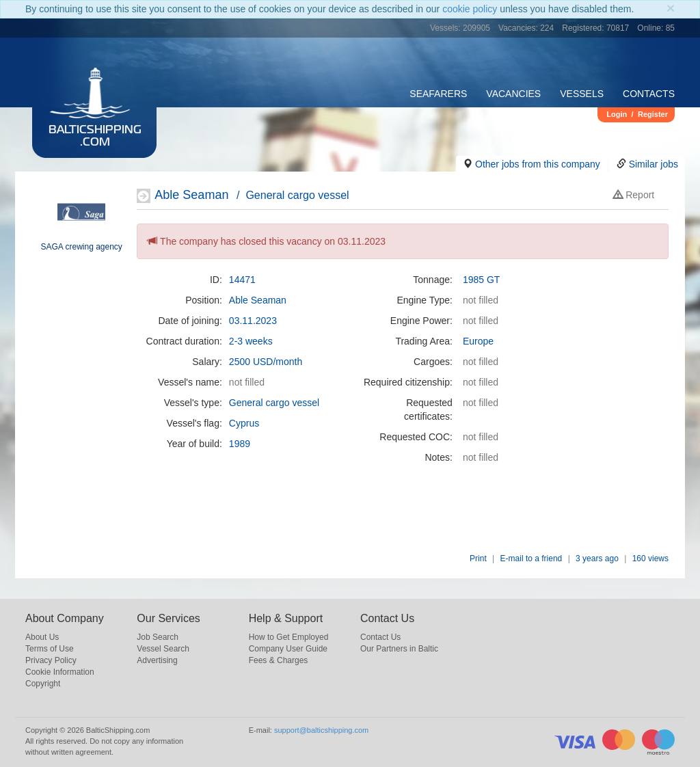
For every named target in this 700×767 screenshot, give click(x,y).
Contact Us (380, 637)
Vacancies (513, 94)
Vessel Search (163, 649)
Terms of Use (50, 649)
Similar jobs (654, 164)
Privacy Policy (51, 660)
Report (634, 195)
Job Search (158, 637)
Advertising (157, 660)
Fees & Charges (279, 660)
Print (478, 559)
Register (653, 114)
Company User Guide (288, 649)
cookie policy (470, 9)
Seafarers (438, 94)
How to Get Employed (289, 637)
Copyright (43, 684)
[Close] (671, 8)
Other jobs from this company (538, 164)
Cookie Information (60, 672)
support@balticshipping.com (321, 730)
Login (617, 114)
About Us (42, 637)
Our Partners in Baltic (399, 649)
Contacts (649, 94)
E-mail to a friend (531, 559)
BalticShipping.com (95, 137)
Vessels (582, 94)
